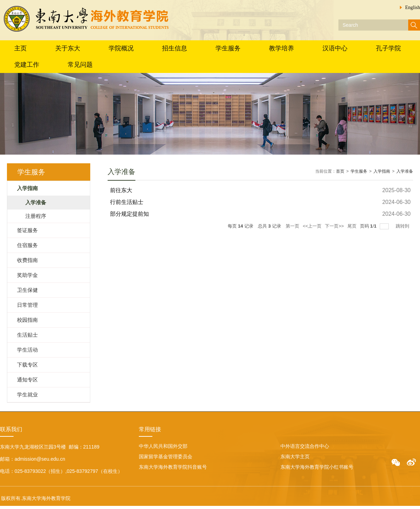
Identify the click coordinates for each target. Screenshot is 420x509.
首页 (340, 171)
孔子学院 (388, 48)
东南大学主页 (295, 457)
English (413, 7)
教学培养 (282, 48)
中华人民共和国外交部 (163, 446)
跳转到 (403, 226)
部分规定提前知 (129, 214)
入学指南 (382, 171)
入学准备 (405, 171)
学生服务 (228, 48)
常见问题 (80, 65)
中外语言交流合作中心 (305, 446)
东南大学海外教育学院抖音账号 (173, 467)
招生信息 (175, 48)
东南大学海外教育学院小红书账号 (317, 467)
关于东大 (68, 48)
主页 (20, 48)
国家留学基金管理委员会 (166, 457)
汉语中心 (335, 48)
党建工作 (27, 65)
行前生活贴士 (127, 202)
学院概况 (121, 48)
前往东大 (121, 190)
